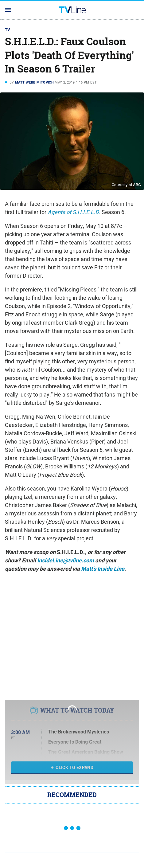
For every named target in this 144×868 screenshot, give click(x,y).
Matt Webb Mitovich (34, 82)
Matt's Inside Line (103, 569)
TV (8, 30)
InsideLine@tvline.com (66, 561)
